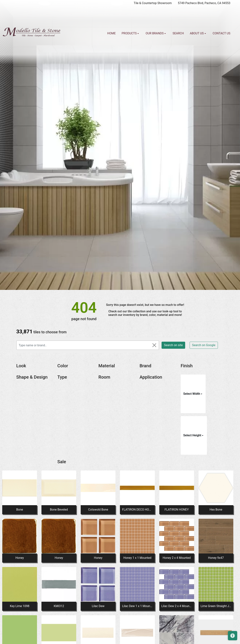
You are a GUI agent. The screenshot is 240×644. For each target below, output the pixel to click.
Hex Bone (216, 510)
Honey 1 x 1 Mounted (137, 558)
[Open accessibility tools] (233, 636)
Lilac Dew (98, 606)
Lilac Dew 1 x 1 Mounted (137, 606)
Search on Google (204, 345)
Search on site (173, 345)
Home (111, 33)
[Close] (154, 345)
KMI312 (59, 606)
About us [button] (197, 33)
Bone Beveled (59, 510)
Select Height (193, 435)
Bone (20, 510)
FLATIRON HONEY (177, 510)
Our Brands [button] (155, 33)
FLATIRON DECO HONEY (137, 510)
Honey (20, 558)
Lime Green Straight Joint (216, 606)
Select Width (192, 394)
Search (178, 33)
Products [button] (129, 33)
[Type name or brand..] (88, 345)
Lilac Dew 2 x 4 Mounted (177, 606)
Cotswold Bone (98, 510)
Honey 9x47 (216, 558)
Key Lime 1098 (20, 606)
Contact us (222, 33)
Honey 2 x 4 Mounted (177, 558)
